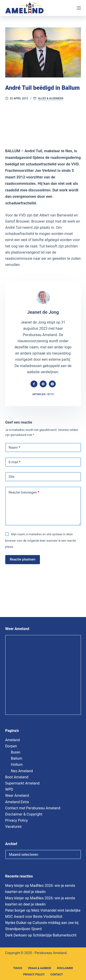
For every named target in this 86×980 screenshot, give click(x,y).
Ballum (17, 758)
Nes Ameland (22, 771)
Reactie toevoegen (24, 493)
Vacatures (14, 827)
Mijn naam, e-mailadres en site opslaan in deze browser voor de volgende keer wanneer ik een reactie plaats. (41, 540)
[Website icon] (43, 384)
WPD (9, 789)
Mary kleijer (15, 886)
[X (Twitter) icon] (52, 384)
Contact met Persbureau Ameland (33, 808)
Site (12, 477)
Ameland (12, 740)
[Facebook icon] (34, 384)
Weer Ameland (17, 796)
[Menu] (79, 8)
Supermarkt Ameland (22, 783)
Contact (57, 975)
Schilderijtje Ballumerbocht (55, 935)
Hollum (17, 765)
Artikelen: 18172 (43, 394)
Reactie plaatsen (23, 559)
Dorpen (11, 746)
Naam (15, 448)
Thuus (18, 968)
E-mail (15, 462)
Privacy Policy (17, 820)
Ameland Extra (17, 802)
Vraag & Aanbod (39, 968)
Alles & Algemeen (50, 98)
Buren (16, 752)
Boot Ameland (17, 777)
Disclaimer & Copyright (24, 814)
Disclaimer (65, 968)
